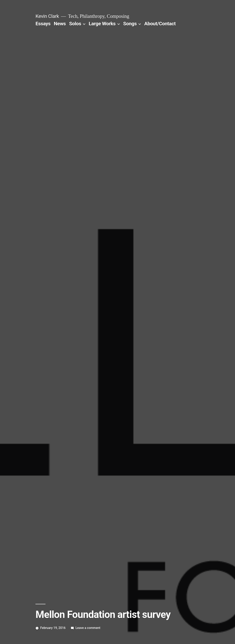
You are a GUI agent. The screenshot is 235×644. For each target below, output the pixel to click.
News (60, 24)
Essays (43, 24)
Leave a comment (88, 628)
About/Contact (160, 24)
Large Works (102, 24)
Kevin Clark (47, 16)
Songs (130, 24)
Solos (75, 24)
